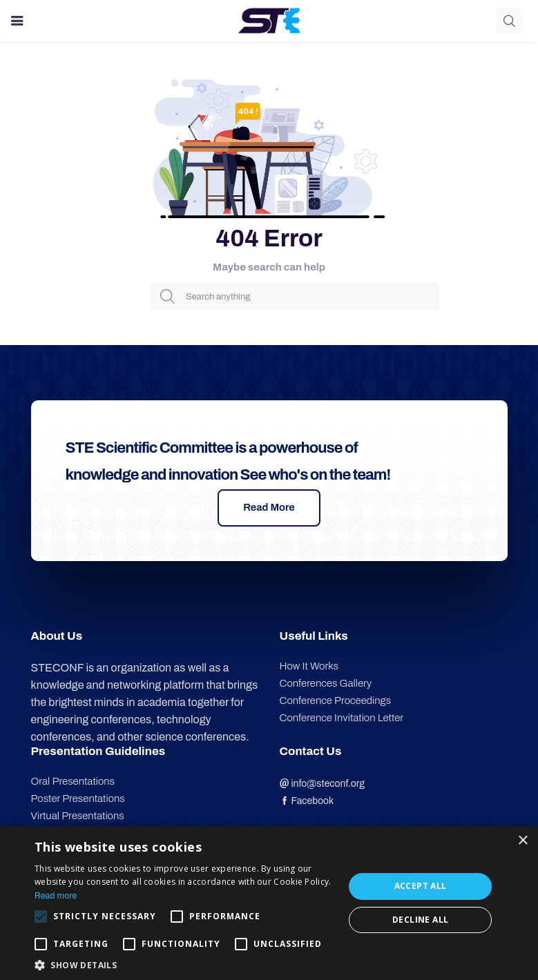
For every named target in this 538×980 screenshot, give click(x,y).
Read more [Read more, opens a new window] (56, 896)
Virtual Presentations (78, 816)
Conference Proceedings (336, 700)
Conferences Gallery (326, 683)
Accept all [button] (421, 886)
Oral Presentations (73, 781)
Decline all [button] (420, 920)
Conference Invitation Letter (342, 718)
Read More (269, 507)
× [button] (522, 841)
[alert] (269, 903)
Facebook (307, 801)
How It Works (309, 666)
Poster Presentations (78, 798)
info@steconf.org (323, 784)
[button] (185, 964)
